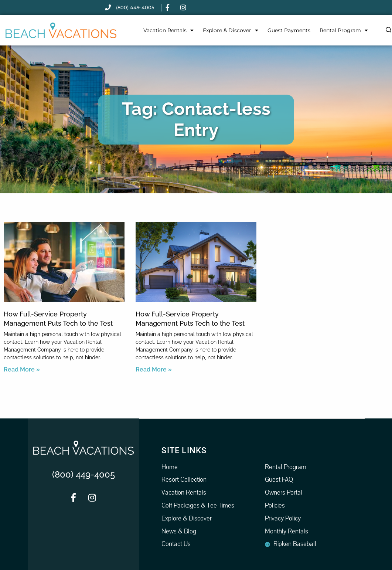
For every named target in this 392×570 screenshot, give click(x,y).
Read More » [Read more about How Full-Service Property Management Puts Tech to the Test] (22, 369)
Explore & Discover (231, 30)
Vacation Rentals (168, 30)
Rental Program (344, 30)
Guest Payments (289, 30)
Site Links (184, 450)
